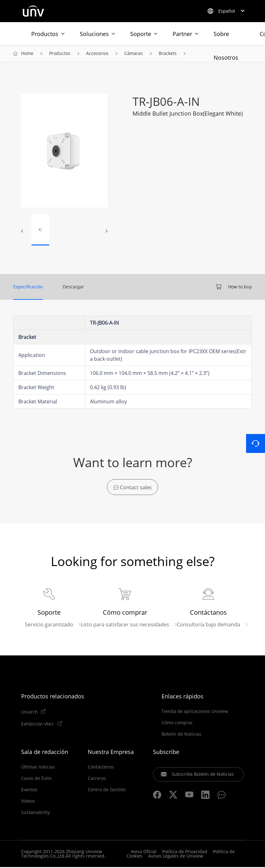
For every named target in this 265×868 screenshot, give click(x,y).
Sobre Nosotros (226, 38)
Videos (28, 802)
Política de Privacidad (185, 852)
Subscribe (166, 753)
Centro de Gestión (107, 791)
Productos (45, 34)
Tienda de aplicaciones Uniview (195, 712)
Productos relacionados (53, 697)
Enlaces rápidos (183, 697)
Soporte (141, 34)
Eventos (29, 791)
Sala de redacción (45, 753)
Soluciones (94, 34)
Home (27, 54)
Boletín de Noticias (181, 735)
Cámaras (134, 54)
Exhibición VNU (38, 725)
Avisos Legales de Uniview (176, 857)
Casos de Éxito (36, 779)
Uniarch (29, 713)
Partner (182, 34)
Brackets (168, 54)
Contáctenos (101, 768)
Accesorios (97, 54)
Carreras (97, 779)
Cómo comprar (177, 724)
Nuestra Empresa (111, 753)
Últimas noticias (38, 768)
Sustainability (35, 813)
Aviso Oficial (144, 852)
